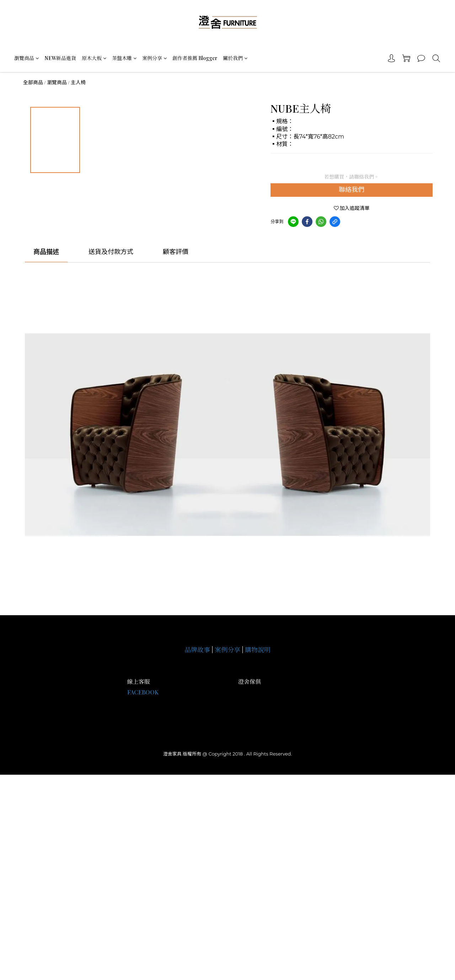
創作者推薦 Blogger (195, 58)
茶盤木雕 (124, 58)
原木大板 (94, 58)
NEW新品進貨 (60, 58)
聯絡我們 (352, 190)
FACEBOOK (143, 692)
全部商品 (33, 82)
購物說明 (258, 650)
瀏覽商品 (26, 58)
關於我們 (235, 58)
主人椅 (78, 82)
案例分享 (154, 58)
